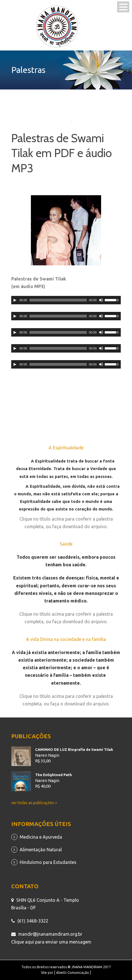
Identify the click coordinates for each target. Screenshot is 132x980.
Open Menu (123, 7)
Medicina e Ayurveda (41, 837)
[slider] (58, 300)
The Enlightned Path (54, 775)
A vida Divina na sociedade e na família (66, 639)
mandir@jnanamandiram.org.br (50, 934)
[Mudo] (101, 300)
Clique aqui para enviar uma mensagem (51, 942)
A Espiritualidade (66, 448)
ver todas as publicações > (34, 803)
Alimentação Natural (41, 850)
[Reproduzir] (15, 300)
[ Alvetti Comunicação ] (73, 973)
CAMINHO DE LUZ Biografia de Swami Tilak (74, 749)
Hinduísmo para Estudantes (48, 862)
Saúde (66, 544)
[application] (66, 300)
